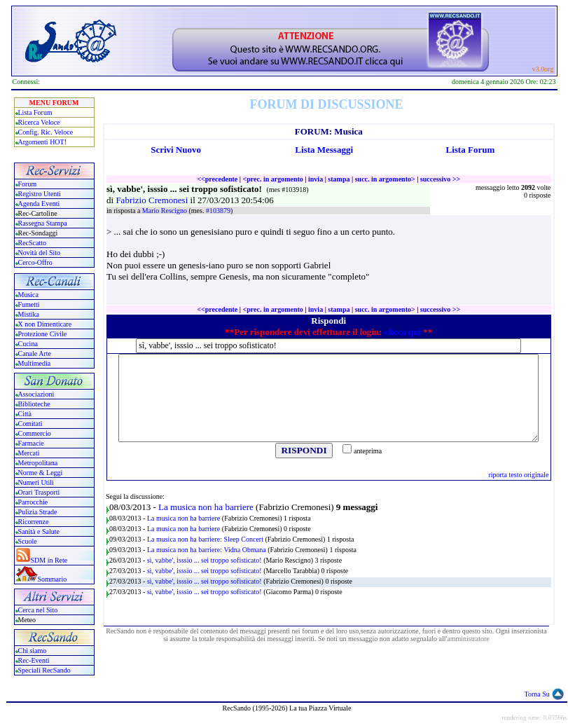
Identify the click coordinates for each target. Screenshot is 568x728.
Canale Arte (35, 353)
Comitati (30, 424)
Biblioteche (34, 404)
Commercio (35, 433)
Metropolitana (38, 463)
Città (25, 414)
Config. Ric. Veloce (46, 132)
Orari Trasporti (39, 492)
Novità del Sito (40, 253)
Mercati (29, 453)
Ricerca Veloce (39, 122)
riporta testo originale (518, 475)
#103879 (218, 211)
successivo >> (440, 179)
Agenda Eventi (39, 204)
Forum (28, 184)
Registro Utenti (40, 194)
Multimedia (35, 363)
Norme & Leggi (41, 473)
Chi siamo (33, 651)
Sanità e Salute (39, 531)
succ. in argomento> (385, 179)
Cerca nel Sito (38, 610)
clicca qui (403, 332)
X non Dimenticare (45, 324)
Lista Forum (35, 112)
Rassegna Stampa (43, 223)
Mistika (29, 314)
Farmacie (31, 443)
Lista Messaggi (324, 150)
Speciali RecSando (44, 670)
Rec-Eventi (34, 660)
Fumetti (29, 304)
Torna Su (537, 694)
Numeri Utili (37, 482)
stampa (339, 179)
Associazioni (36, 394)
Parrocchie (33, 502)
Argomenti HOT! (43, 142)
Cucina (28, 344)
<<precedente (217, 179)
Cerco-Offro (35, 262)
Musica (28, 295)
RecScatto (33, 243)
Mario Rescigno (166, 211)
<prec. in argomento (272, 179)
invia (316, 179)
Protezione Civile (43, 334)
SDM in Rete (49, 560)
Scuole (28, 541)
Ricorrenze (34, 522)
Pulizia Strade (38, 512)
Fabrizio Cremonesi (153, 200)
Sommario (53, 579)
